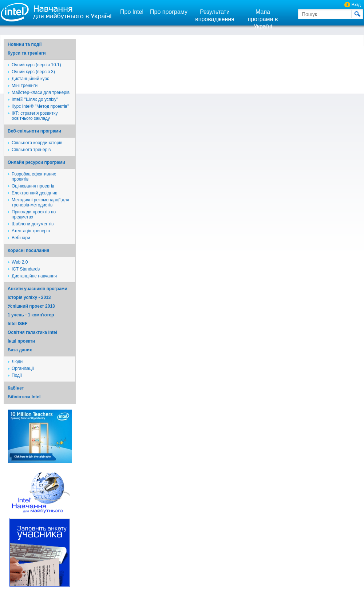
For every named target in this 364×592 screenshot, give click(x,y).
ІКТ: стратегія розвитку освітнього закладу (35, 116)
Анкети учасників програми (37, 289)
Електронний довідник (34, 193)
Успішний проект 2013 (31, 306)
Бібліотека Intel (24, 397)
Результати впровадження (215, 15)
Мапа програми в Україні (263, 19)
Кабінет (16, 388)
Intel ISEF (18, 324)
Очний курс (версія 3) (33, 72)
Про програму (169, 12)
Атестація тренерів (31, 231)
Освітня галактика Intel (32, 332)
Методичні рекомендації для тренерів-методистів (40, 202)
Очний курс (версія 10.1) (36, 65)
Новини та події (25, 44)
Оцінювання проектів (33, 186)
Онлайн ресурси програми (36, 162)
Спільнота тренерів (31, 150)
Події (17, 375)
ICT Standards (26, 269)
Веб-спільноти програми (34, 131)
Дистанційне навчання (34, 276)
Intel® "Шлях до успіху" (35, 99)
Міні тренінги (25, 86)
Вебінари (21, 238)
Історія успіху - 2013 (29, 297)
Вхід (356, 5)
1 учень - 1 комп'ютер (31, 315)
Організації (23, 368)
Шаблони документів (33, 224)
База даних (20, 350)
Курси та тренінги (27, 53)
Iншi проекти (21, 341)
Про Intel (132, 12)
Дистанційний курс (30, 79)
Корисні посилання (28, 250)
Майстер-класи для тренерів (41, 92)
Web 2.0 (20, 262)
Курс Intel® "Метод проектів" (40, 106)
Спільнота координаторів (37, 143)
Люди (17, 362)
